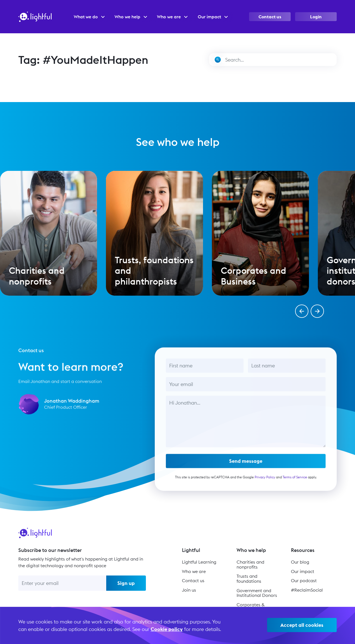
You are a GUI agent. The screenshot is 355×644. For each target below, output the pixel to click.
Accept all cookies (302, 625)
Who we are (194, 571)
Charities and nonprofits (250, 564)
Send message (246, 464)
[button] (302, 311)
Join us (189, 590)
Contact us (270, 17)
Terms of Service (295, 480)
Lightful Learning (199, 562)
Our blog (300, 562)
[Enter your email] (62, 583)
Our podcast (304, 580)
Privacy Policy (265, 480)
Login (316, 17)
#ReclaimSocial (307, 590)
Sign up (126, 583)
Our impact (303, 571)
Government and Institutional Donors (257, 593)
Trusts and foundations (249, 579)
